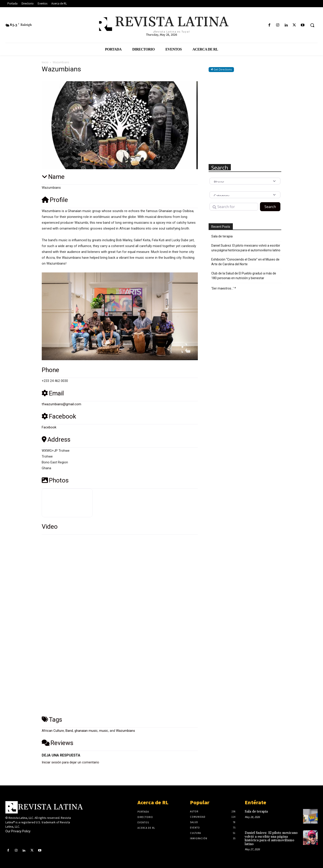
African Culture (53, 731)
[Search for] (234, 207)
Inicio (45, 62)
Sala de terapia (222, 236)
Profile (55, 200)
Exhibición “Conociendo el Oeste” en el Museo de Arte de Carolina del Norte (245, 262)
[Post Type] (245, 181)
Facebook (59, 416)
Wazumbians (125, 731)
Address (56, 439)
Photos (55, 480)
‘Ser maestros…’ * (224, 288)
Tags (52, 720)
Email (53, 393)
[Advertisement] (245, 118)
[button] (312, 25)
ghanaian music (86, 731)
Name (53, 177)
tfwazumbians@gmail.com (61, 404)
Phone (50, 370)
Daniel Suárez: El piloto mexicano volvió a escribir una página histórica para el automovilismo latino (246, 248)
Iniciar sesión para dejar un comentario (70, 762)
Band (69, 731)
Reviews (58, 743)
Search (272, 206)
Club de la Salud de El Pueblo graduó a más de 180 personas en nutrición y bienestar (244, 276)
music (104, 731)
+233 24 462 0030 (55, 381)
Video (50, 527)
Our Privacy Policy (18, 831)
